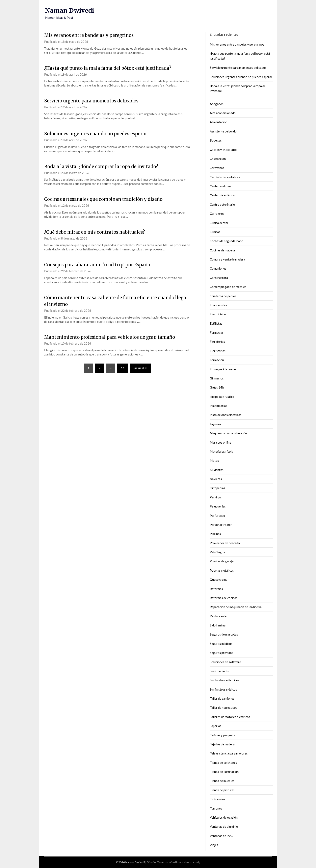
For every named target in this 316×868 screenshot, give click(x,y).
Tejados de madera (222, 744)
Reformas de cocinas (224, 598)
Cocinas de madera (222, 250)
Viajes (214, 845)
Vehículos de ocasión (224, 817)
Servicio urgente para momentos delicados (91, 101)
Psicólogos (217, 552)
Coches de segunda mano (227, 241)
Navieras (216, 479)
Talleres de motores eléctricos (230, 717)
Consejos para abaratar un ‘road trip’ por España (97, 265)
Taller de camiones (222, 698)
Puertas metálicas (222, 570)
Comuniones (218, 268)
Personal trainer (221, 525)
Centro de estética (222, 195)
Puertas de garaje (222, 561)
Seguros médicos (221, 644)
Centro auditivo (220, 186)
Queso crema (219, 579)
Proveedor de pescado (225, 543)
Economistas (218, 305)
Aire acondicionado (223, 113)
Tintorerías (217, 799)
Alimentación (219, 122)
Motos (214, 461)
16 (123, 368)
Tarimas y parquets (222, 735)
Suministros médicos (223, 689)
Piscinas (215, 534)
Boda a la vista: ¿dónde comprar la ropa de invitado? (101, 167)
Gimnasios (217, 378)
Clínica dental (219, 223)
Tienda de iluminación (224, 772)
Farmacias (217, 332)
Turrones (216, 808)
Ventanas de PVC (221, 836)
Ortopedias (217, 488)
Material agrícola (221, 451)
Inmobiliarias (218, 406)
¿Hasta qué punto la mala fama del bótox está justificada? (108, 68)
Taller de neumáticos (223, 708)
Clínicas (215, 232)
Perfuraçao (217, 516)
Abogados (217, 104)
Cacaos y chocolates (223, 150)
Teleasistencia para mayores (229, 753)
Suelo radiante (219, 671)
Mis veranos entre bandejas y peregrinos (89, 35)
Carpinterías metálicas (225, 177)
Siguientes (140, 368)
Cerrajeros (217, 214)
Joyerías (215, 424)
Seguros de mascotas (224, 634)
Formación (217, 360)
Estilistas (216, 323)
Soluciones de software (225, 662)
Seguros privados (221, 653)
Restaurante (218, 616)
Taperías (216, 726)
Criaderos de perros (223, 296)
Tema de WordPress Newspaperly (179, 862)
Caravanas (217, 168)
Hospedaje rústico (222, 397)
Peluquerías (218, 506)
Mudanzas (217, 470)
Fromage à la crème (223, 369)
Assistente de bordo (223, 131)
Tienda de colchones (223, 763)
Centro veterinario (222, 204)
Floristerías (218, 351)
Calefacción (218, 159)
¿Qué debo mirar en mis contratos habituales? (95, 232)
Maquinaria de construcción (228, 433)
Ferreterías (217, 342)
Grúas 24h (217, 387)
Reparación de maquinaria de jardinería (236, 607)
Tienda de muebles (222, 781)
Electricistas (218, 314)
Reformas (216, 589)
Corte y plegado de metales (228, 287)
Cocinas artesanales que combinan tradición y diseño (103, 199)
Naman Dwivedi (70, 10)
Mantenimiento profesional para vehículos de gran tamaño (110, 337)
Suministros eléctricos (225, 680)
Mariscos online (220, 442)
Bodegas (216, 140)
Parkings (216, 497)
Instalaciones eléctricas (226, 415)
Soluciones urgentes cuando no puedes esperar (96, 134)
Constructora (219, 278)
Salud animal (218, 625)
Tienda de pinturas (222, 790)
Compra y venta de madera (227, 259)
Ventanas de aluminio (224, 826)
